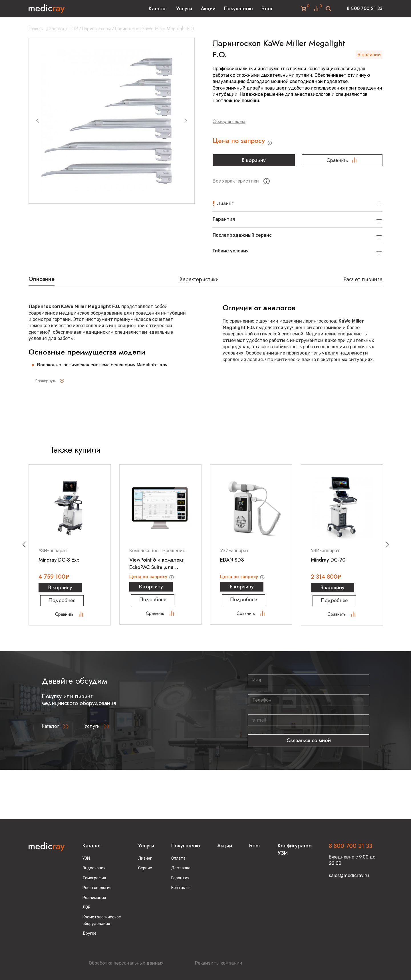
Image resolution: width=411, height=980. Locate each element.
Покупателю (238, 9)
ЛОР (73, 29)
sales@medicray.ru (349, 875)
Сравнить (342, 163)
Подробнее (70, 605)
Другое (89, 933)
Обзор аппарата (229, 121)
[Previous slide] (37, 121)
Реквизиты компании (219, 963)
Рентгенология (97, 888)
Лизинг (145, 858)
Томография (94, 878)
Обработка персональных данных (126, 963)
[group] (112, 121)
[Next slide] (186, 121)
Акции (208, 9)
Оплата (178, 858)
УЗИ (86, 858)
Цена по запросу (247, 142)
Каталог (158, 9)
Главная (36, 29)
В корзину (253, 163)
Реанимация (94, 898)
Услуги (184, 9)
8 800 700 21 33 (365, 8)
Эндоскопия (94, 868)
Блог (267, 9)
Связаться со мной (309, 744)
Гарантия (180, 878)
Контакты (181, 888)
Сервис (145, 868)
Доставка (181, 868)
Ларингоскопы (96, 29)
